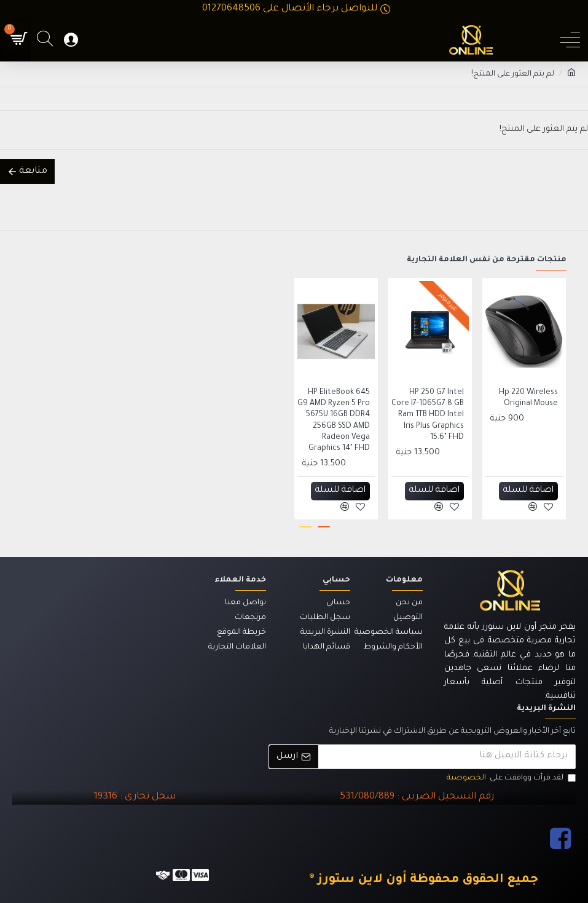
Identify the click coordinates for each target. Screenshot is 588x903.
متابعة (33, 172)
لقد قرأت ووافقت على (510, 779)
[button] (324, 527)
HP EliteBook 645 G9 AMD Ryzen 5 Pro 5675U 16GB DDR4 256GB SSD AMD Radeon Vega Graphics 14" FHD (334, 421)
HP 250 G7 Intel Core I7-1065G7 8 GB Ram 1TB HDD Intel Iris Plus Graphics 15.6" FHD (428, 415)
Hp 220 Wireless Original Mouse (528, 398)
